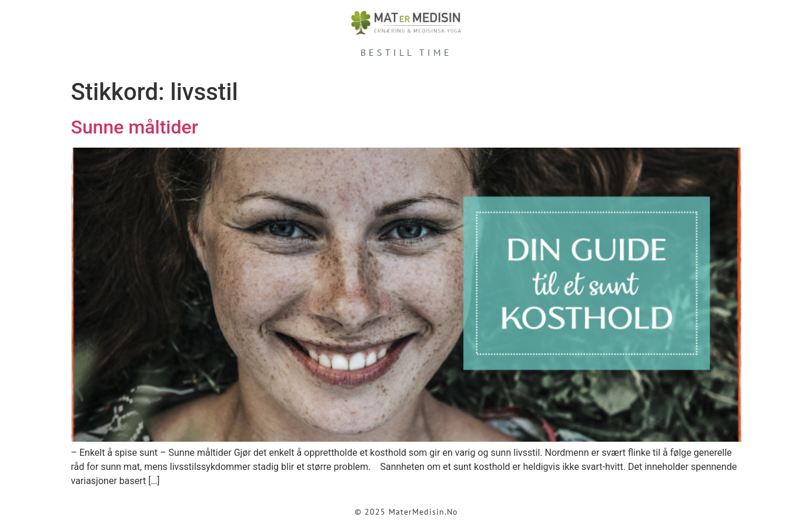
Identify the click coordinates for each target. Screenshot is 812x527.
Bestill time (406, 52)
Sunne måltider (135, 127)
